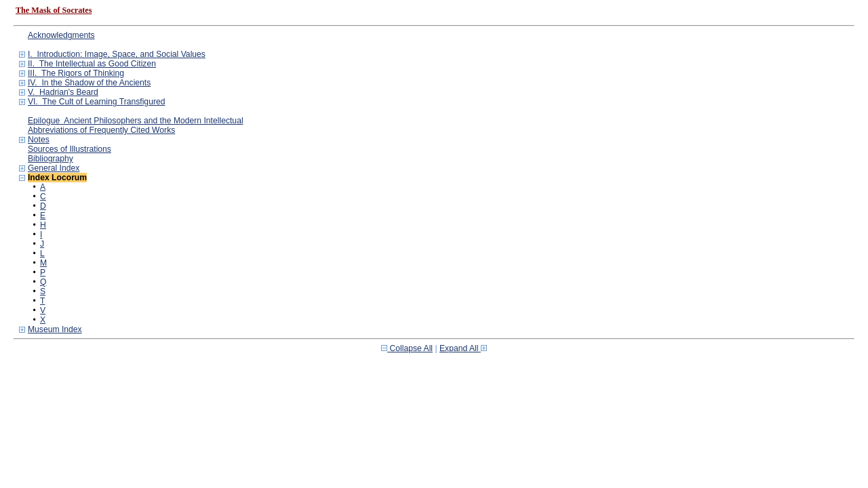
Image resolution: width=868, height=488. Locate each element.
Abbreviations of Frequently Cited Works (101, 130)
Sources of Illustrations (70, 149)
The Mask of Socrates (54, 10)
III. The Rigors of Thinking (76, 73)
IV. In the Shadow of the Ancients (89, 83)
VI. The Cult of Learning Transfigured (97, 102)
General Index (54, 168)
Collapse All (407, 348)
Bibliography (51, 159)
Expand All (463, 348)
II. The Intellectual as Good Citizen (92, 64)
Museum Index (55, 329)
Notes (39, 140)
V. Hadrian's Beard (63, 92)
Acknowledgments (61, 35)
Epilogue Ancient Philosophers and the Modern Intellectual (136, 121)
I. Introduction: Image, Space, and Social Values (117, 54)
